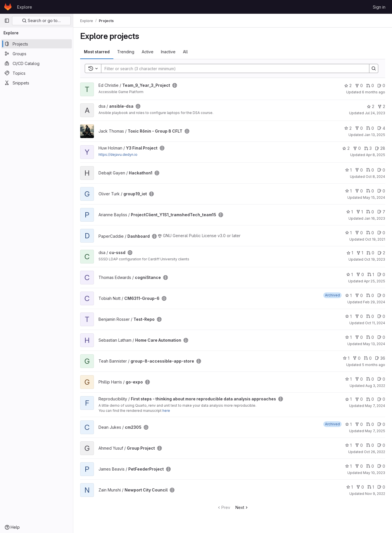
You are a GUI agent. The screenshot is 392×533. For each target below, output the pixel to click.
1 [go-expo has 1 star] (348, 379)
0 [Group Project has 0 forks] (359, 445)
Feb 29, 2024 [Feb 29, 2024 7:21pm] (374, 302)
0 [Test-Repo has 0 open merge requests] (370, 316)
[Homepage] (8, 7)
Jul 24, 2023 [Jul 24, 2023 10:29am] (375, 113)
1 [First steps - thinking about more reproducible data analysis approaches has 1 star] (348, 399)
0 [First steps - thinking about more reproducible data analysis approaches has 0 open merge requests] (370, 399)
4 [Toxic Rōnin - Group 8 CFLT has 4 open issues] (381, 128)
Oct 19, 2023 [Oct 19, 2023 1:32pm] (375, 259)
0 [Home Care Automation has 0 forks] (359, 337)
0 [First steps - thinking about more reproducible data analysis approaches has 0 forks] (359, 399)
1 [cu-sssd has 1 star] (350, 253)
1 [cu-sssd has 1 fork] (360, 253)
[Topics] (37, 73)
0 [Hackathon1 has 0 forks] (359, 170)
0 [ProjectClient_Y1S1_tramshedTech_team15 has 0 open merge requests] (370, 212)
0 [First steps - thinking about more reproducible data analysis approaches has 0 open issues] (381, 399)
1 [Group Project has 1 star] (348, 445)
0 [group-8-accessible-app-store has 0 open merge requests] (368, 358)
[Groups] (37, 54)
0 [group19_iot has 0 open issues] (381, 191)
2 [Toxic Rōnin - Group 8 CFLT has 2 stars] (348, 128)
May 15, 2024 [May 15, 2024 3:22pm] (374, 197)
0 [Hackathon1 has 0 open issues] (381, 170)
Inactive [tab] (168, 52)
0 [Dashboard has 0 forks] (359, 233)
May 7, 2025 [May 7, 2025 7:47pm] (375, 431)
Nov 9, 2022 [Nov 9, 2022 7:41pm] (375, 494)
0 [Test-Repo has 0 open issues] (381, 316)
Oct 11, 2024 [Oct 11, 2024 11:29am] (375, 323)
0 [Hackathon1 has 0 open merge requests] (370, 170)
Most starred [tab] (97, 52)
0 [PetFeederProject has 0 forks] (359, 466)
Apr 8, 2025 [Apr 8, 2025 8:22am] (376, 155)
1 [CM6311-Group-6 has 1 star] (348, 295)
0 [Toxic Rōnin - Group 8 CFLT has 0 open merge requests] (370, 128)
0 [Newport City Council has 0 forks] (360, 487)
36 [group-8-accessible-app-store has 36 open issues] (380, 358)
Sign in (379, 7)
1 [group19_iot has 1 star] (348, 191)
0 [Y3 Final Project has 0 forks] (357, 148)
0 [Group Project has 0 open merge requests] (370, 445)
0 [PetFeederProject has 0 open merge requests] (370, 466)
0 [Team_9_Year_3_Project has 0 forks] (359, 85)
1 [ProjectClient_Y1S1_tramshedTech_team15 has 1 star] (349, 212)
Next (242, 507)
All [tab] (185, 52)
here (166, 411)
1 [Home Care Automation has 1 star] (348, 337)
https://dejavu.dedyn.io (118, 155)
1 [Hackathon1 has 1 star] (348, 170)
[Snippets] (37, 83)
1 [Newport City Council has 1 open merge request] (371, 487)
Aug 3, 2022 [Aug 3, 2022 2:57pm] (375, 386)
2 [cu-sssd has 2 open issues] (381, 253)
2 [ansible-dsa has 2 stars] (371, 106)
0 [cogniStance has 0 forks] (360, 275)
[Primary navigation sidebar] (7, 21)
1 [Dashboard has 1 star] (348, 233)
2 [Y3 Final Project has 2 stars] (346, 148)
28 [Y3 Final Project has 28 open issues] (380, 148)
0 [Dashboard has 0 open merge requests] (370, 233)
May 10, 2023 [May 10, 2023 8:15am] (374, 473)
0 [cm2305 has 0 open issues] (381, 424)
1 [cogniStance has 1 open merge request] (371, 275)
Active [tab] (148, 52)
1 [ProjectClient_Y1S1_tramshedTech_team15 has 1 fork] (360, 212)
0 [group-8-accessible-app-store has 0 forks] (357, 358)
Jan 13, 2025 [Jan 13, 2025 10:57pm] (375, 135)
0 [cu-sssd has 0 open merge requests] (370, 253)
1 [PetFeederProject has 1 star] (348, 466)
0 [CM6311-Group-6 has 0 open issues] (381, 295)
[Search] (232, 68)
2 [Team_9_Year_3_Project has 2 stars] (348, 85)
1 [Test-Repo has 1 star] (348, 316)
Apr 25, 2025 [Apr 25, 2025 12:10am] (375, 281)
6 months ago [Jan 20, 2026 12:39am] (374, 92)
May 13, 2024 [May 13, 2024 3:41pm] (374, 344)
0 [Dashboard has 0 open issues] (381, 233)
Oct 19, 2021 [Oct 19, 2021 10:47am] (375, 239)
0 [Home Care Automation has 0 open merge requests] (370, 337)
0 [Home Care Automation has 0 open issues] (381, 337)
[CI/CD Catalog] (37, 63)
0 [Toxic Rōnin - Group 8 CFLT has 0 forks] (359, 128)
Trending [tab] (126, 52)
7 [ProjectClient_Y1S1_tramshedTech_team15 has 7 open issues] (381, 212)
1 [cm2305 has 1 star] (348, 424)
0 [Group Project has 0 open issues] (381, 445)
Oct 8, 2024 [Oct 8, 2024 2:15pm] (375, 177)
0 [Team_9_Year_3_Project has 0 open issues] (381, 85)
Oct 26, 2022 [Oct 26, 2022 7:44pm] (375, 452)
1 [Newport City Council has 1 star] (349, 487)
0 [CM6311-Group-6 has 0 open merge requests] (370, 295)
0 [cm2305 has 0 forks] (359, 424)
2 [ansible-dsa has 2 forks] (381, 106)
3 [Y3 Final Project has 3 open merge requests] (368, 148)
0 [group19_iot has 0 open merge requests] (370, 191)
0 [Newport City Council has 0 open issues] (381, 487)
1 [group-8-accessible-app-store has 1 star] (346, 358)
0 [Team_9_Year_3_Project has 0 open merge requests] (370, 85)
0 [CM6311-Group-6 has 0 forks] (359, 295)
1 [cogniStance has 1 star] (349, 275)
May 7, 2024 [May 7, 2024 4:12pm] (375, 406)
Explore (25, 7)
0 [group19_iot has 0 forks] (359, 191)
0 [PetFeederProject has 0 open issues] (381, 466)
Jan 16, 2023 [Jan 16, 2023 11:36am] (375, 218)
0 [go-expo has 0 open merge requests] (370, 379)
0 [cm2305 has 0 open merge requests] (370, 424)
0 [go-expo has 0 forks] (359, 379)
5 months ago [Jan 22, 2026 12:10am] (374, 365)
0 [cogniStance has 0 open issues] (381, 275)
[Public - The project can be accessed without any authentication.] (175, 85)
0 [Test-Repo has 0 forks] (359, 316)
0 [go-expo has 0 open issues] (381, 379)
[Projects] (37, 44)
